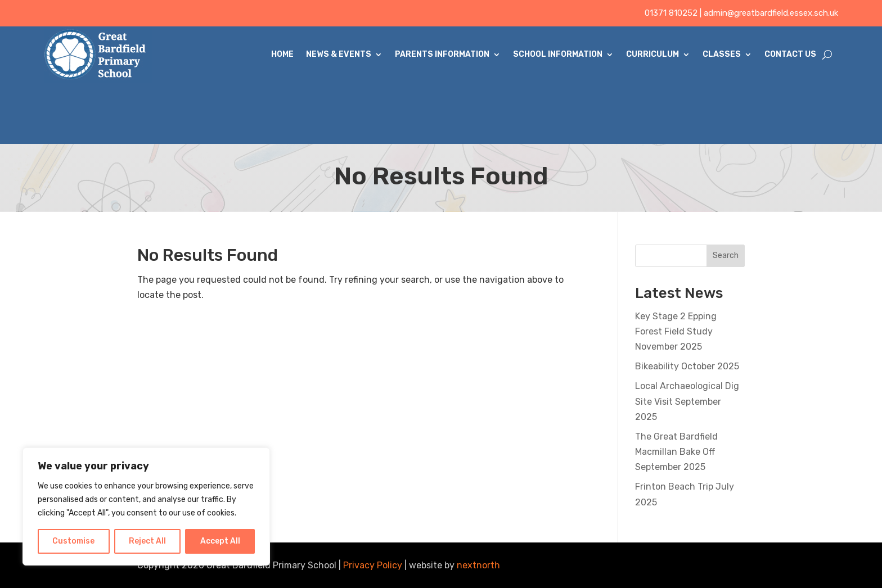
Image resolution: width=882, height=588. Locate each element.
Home (282, 54)
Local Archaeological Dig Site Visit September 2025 (687, 401)
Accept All (220, 541)
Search (726, 255)
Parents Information (442, 54)
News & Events (339, 54)
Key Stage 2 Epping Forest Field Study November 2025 (676, 331)
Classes (722, 54)
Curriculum (652, 54)
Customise (73, 541)
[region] (146, 506)
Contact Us (790, 54)
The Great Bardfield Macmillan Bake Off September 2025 (676, 452)
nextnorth (478, 565)
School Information (558, 54)
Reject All (147, 541)
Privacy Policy (373, 565)
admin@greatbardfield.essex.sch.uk (771, 13)
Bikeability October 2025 (687, 366)
